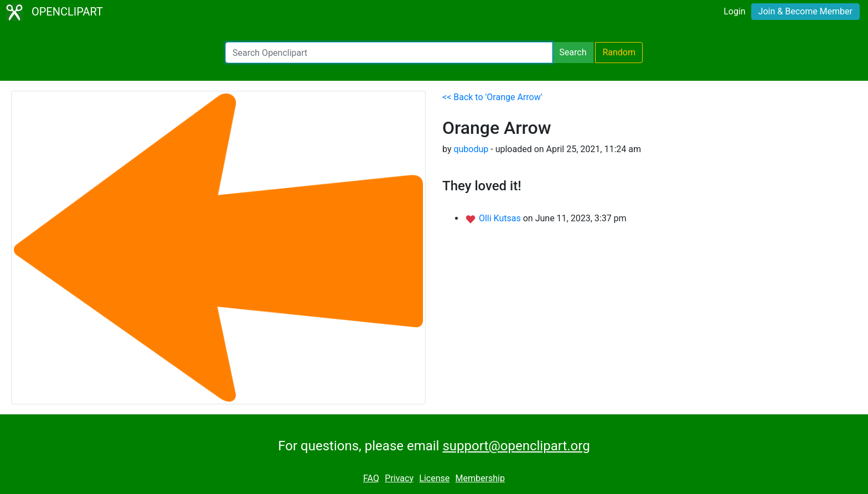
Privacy (399, 478)
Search (573, 52)
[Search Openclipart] (389, 53)
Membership (480, 478)
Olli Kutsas (501, 218)
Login (734, 11)
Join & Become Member (805, 11)
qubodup (471, 149)
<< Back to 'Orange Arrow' (492, 97)
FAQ (371, 478)
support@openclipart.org (516, 446)
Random (619, 52)
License (434, 478)
